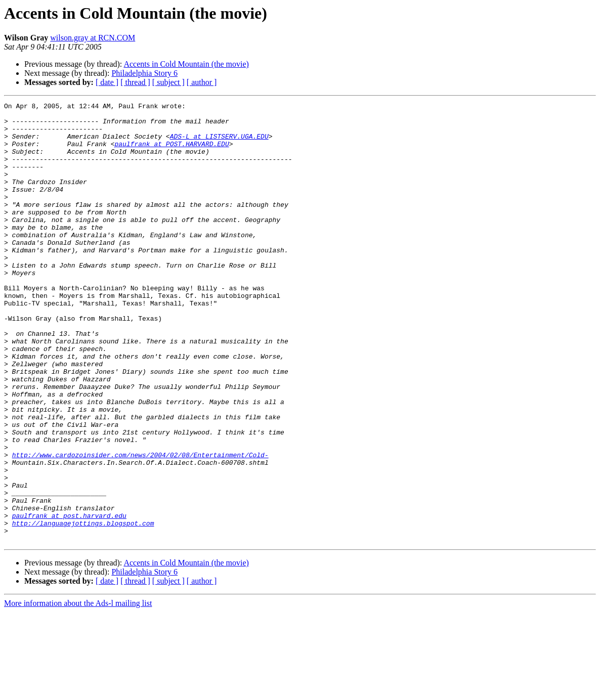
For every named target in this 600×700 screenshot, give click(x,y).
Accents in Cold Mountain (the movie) (186, 64)
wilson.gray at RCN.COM (93, 38)
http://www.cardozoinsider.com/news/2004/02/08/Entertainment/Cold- (140, 526)
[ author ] (202, 82)
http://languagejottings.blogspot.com (83, 608)
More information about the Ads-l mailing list (78, 691)
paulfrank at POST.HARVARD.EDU (172, 153)
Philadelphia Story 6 (144, 73)
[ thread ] (135, 82)
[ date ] (107, 82)
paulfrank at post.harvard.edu (69, 599)
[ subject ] (168, 82)
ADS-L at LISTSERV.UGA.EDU (219, 144)
